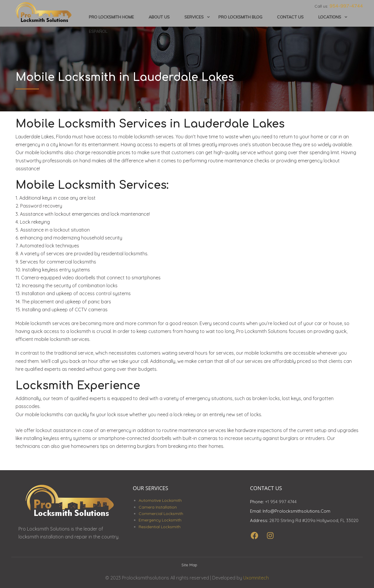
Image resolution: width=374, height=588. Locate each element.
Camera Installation (158, 504)
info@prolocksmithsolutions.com (296, 508)
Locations (330, 16)
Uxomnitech (256, 575)
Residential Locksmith (160, 524)
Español (98, 29)
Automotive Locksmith (160, 498)
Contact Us (290, 16)
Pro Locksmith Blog (240, 16)
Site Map (189, 562)
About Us (159, 16)
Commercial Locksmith (161, 511)
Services (194, 16)
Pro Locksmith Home (111, 16)
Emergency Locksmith (160, 517)
